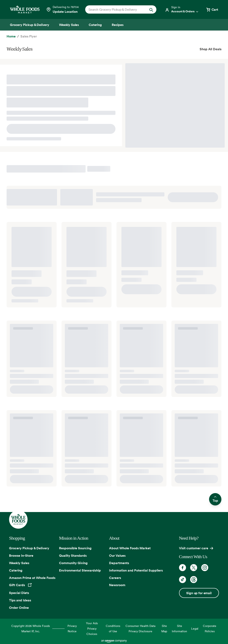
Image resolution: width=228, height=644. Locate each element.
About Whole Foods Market (130, 548)
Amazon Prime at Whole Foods (32, 578)
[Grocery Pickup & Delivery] (30, 25)
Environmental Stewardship (80, 570)
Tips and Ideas (20, 600)
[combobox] (117, 9)
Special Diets (19, 593)
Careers (115, 578)
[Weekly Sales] (69, 25)
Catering (16, 570)
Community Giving (73, 563)
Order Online (19, 608)
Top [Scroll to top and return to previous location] (215, 499)
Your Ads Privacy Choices (92, 628)
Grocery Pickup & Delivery (29, 548)
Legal (195, 628)
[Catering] (95, 25)
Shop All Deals (211, 49)
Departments (119, 563)
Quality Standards (73, 555)
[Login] (182, 9)
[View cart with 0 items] (212, 9)
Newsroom (117, 585)
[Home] (11, 36)
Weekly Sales (19, 563)
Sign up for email (199, 593)
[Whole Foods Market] (25, 10)
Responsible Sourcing (75, 548)
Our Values (117, 555)
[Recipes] (118, 25)
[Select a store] (62, 9)
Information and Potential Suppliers (136, 570)
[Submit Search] (151, 9)
